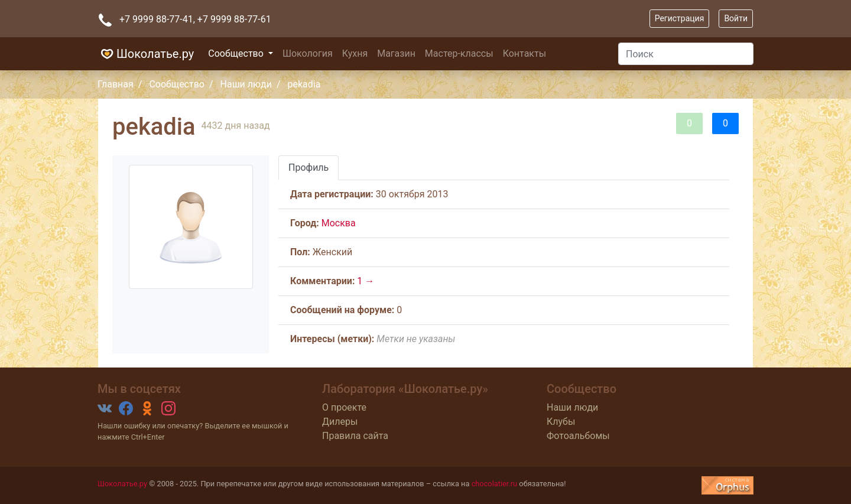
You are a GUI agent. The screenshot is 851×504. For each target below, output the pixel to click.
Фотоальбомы (578, 436)
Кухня (355, 53)
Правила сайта (355, 436)
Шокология (308, 53)
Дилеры (340, 422)
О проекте (344, 407)
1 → (366, 281)
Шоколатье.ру (146, 54)
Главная (116, 84)
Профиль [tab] (308, 168)
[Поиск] (686, 54)
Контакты (524, 53)
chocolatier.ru (495, 484)
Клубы (561, 422)
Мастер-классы (459, 53)
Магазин (396, 53)
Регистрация (680, 18)
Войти (736, 18)
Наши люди (246, 84)
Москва (339, 223)
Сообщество (237, 53)
